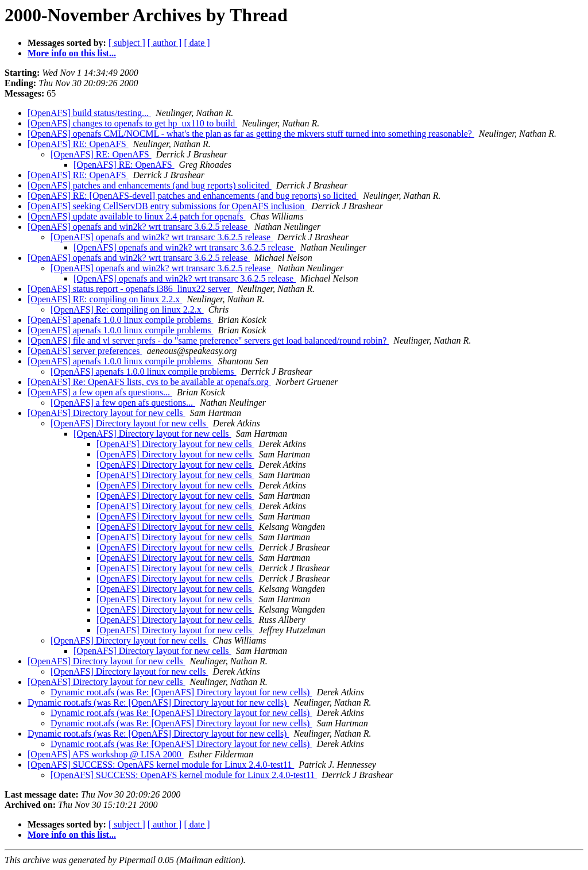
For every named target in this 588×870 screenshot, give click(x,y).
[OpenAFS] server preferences (85, 351)
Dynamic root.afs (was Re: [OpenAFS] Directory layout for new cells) (181, 692)
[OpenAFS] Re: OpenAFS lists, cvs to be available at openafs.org (149, 382)
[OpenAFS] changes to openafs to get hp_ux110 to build (132, 123)
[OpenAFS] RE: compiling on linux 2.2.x (105, 299)
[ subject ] (127, 43)
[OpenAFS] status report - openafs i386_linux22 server (130, 289)
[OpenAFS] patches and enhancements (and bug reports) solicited (150, 185)
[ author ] (165, 43)
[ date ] (197, 43)
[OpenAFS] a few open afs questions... (100, 392)
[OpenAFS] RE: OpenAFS (78, 144)
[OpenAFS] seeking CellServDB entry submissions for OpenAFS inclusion (167, 206)
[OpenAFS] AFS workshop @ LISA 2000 (106, 754)
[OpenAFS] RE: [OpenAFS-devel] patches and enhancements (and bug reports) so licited (193, 196)
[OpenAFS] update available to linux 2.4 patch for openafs (136, 216)
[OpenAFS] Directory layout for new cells (107, 413)
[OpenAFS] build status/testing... (89, 113)
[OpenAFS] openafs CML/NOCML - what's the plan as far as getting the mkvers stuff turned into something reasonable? (251, 134)
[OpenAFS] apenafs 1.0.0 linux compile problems (121, 320)
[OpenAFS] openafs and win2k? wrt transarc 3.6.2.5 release (139, 227)
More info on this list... (72, 53)
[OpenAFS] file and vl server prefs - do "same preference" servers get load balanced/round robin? (208, 340)
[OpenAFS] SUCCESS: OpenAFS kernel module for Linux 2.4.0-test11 (161, 765)
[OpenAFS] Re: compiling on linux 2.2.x (127, 309)
